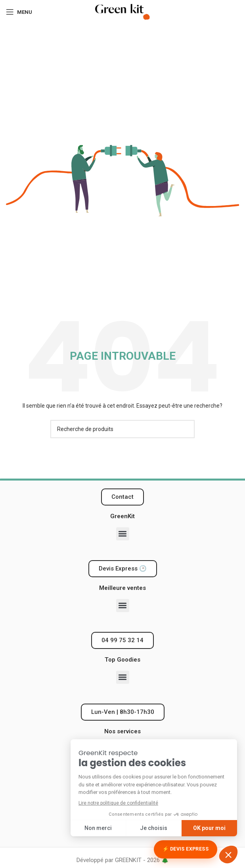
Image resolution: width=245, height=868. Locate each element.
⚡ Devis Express (186, 849)
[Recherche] (122, 429)
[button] (123, 534)
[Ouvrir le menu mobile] (19, 12)
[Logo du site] (122, 11)
